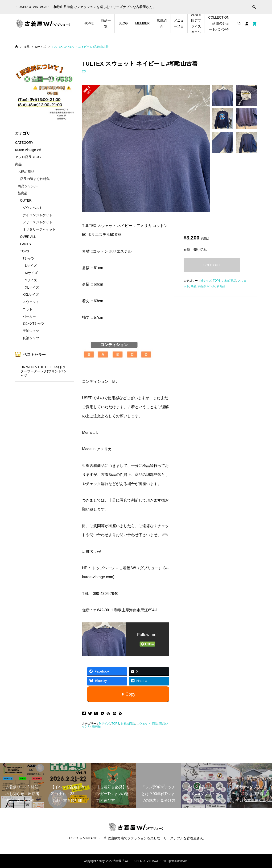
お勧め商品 (128, 724)
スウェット (144, 724)
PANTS (25, 244)
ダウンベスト (33, 208)
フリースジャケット (37, 222)
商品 (155, 724)
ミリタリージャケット (39, 229)
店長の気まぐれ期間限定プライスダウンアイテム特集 (196, 24)
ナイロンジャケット (37, 215)
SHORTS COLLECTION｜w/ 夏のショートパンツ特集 (219, 24)
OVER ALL (28, 237)
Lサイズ (31, 266)
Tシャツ (29, 258)
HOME (89, 23)
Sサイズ (31, 280)
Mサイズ (104, 724)
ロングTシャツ (34, 323)
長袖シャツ (31, 338)
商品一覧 (106, 23)
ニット (28, 309)
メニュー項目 (179, 23)
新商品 (96, 726)
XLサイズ (32, 287)
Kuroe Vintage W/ (28, 150)
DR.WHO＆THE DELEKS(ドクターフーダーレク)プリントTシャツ (43, 371)
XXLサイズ (31, 295)
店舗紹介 (162, 23)
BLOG (123, 23)
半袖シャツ (31, 331)
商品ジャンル (206, 286)
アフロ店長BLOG (28, 157)
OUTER (26, 200)
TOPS (115, 724)
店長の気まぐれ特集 (35, 179)
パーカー (29, 316)
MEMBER (142, 23)
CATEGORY (24, 143)
